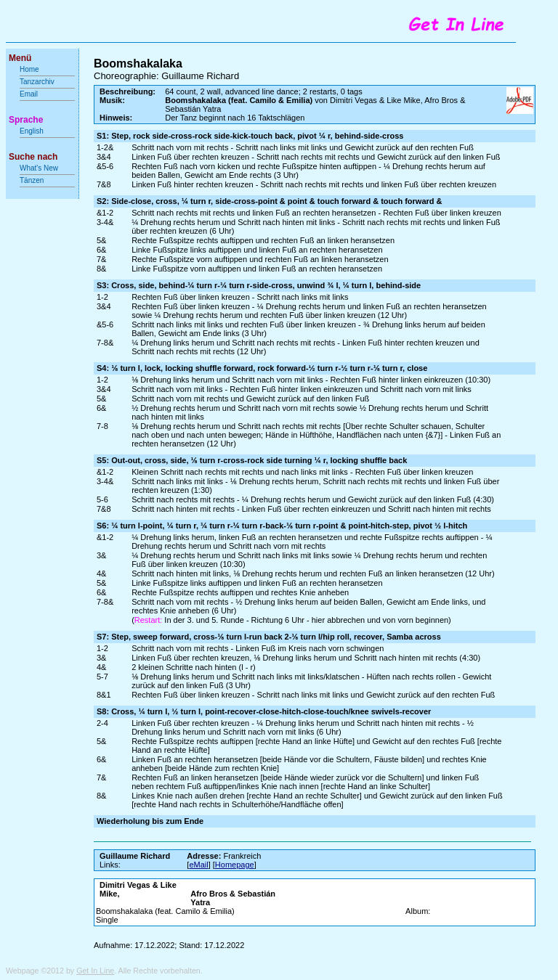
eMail (198, 865)
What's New (40, 168)
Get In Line (95, 971)
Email (29, 94)
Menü (20, 58)
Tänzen (32, 180)
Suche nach (33, 157)
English (32, 131)
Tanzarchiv (37, 82)
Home (29, 69)
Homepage (235, 865)
